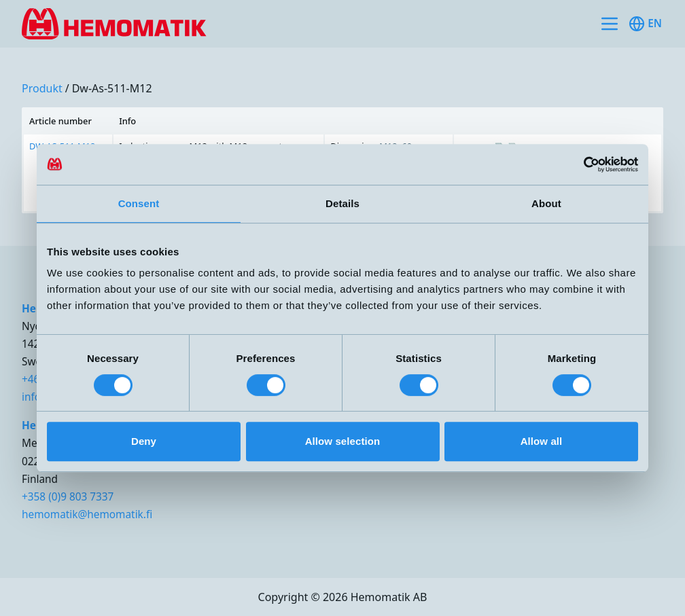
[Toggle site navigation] (610, 24)
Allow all (542, 441)
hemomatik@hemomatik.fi (87, 514)
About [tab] (546, 203)
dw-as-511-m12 (112, 88)
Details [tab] (342, 203)
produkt (42, 88)
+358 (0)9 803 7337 (68, 497)
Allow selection (343, 441)
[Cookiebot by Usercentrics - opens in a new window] (579, 164)
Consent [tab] (139, 203)
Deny (144, 441)
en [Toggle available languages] (645, 24)
